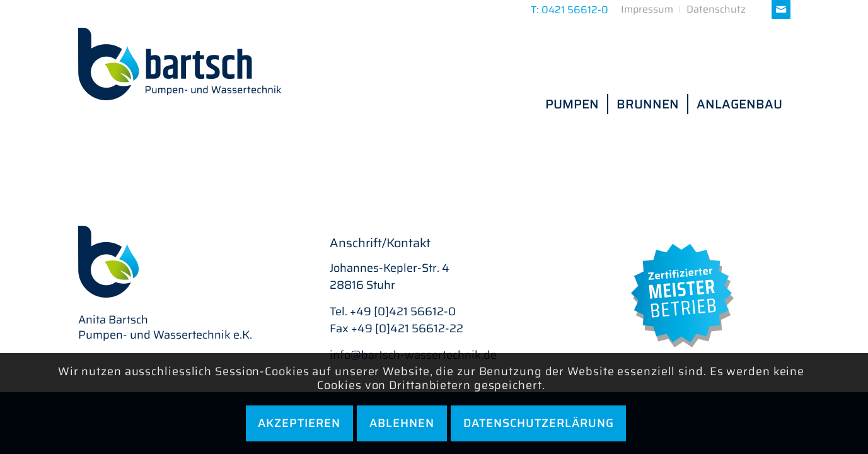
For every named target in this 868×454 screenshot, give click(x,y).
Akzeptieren (299, 423)
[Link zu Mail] (781, 9)
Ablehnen (402, 423)
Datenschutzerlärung (539, 423)
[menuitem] (647, 9)
